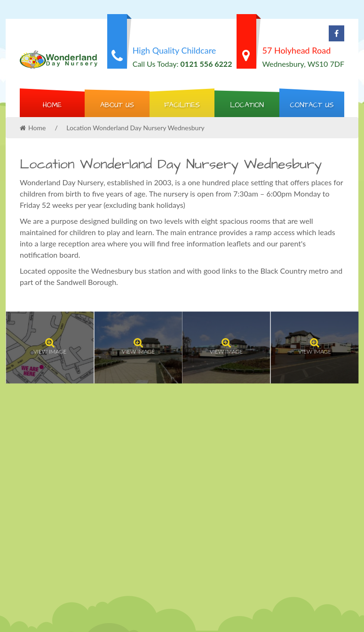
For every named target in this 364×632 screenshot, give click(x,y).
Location (247, 105)
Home (52, 105)
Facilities (182, 105)
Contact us (312, 105)
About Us (117, 105)
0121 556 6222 (206, 64)
